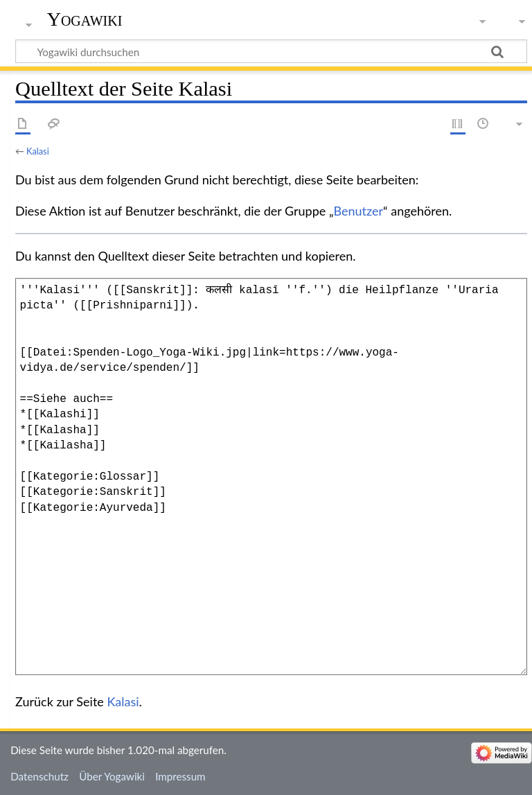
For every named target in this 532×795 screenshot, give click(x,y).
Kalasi (38, 151)
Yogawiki (85, 19)
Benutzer (359, 211)
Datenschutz (39, 776)
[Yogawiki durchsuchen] (271, 51)
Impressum (180, 776)
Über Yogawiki (112, 776)
